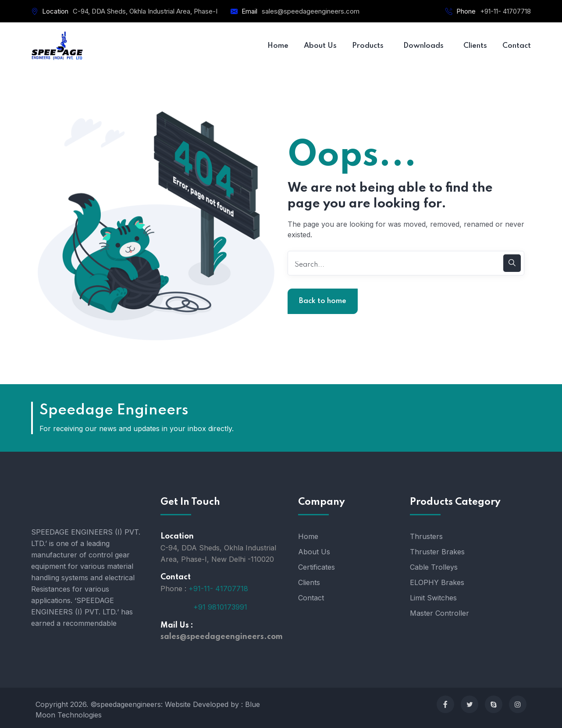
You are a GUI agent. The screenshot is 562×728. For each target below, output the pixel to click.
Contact (311, 598)
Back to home (323, 301)
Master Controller (439, 613)
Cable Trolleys (434, 567)
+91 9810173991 (220, 607)
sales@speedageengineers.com (311, 11)
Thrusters (426, 536)
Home (308, 536)
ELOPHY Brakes (437, 582)
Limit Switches (433, 598)
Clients (309, 582)
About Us (314, 552)
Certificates (317, 567)
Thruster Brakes (437, 552)
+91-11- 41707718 (505, 11)
